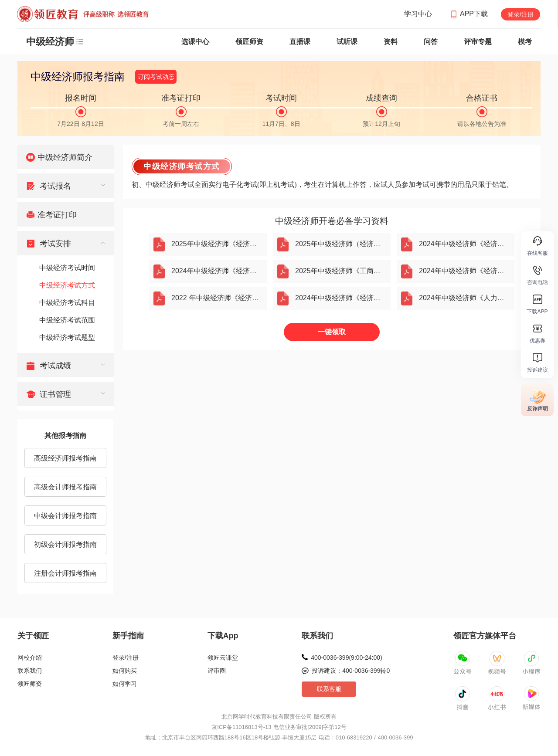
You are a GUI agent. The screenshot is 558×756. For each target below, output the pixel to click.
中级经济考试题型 (67, 337)
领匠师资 (249, 42)
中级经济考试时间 (67, 268)
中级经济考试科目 (67, 303)
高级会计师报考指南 (65, 487)
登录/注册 (521, 14)
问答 (431, 42)
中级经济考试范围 (67, 320)
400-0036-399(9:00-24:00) (346, 658)
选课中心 (195, 42)
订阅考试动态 (156, 77)
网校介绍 (30, 658)
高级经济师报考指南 (65, 458)
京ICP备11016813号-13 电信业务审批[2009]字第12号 (279, 727)
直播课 (300, 42)
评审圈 (217, 671)
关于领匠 (33, 636)
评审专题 (478, 42)
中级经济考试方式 (67, 285)
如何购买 (125, 671)
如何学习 (125, 684)
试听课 (347, 42)
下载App (223, 636)
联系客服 (329, 689)
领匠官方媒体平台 (485, 636)
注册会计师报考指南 (65, 573)
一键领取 (332, 332)
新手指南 (128, 636)
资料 (391, 42)
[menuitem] (66, 157)
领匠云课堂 (223, 658)
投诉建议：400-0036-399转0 (351, 671)
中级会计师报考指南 (65, 516)
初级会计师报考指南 (65, 544)
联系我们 (30, 671)
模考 (525, 42)
